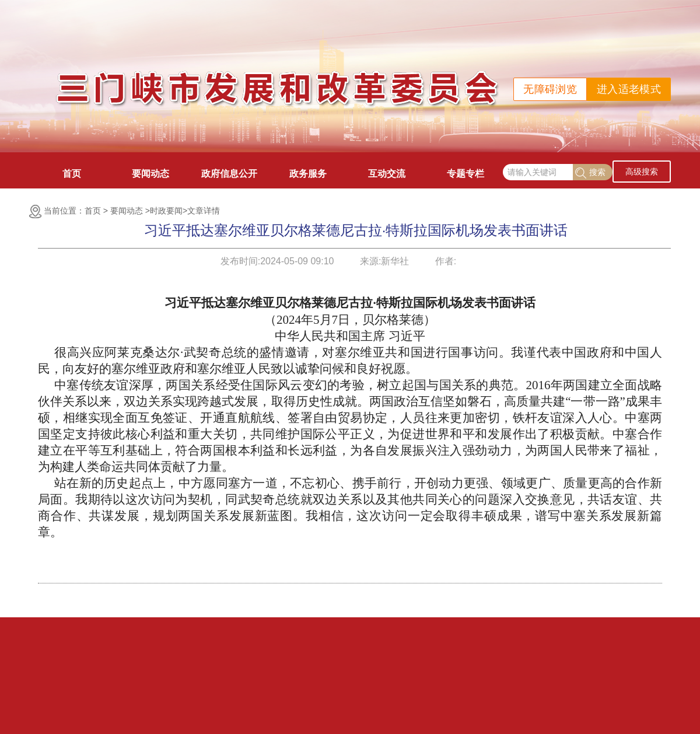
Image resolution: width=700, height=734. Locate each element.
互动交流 (387, 174)
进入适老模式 (629, 89)
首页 (72, 174)
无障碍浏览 (550, 89)
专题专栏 (466, 174)
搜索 (590, 173)
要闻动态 (150, 174)
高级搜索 (642, 172)
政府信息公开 (229, 174)
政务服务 (308, 174)
